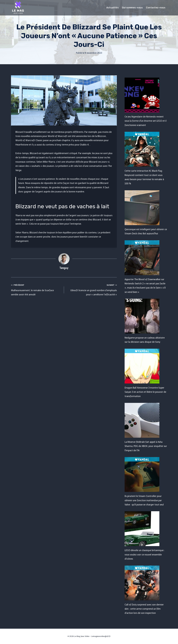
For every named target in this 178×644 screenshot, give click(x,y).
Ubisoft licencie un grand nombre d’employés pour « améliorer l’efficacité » (92, 289)
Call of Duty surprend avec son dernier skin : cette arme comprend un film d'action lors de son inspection (144, 609)
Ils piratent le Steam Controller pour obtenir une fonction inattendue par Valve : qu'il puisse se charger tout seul (144, 500)
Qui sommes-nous (132, 8)
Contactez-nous (156, 8)
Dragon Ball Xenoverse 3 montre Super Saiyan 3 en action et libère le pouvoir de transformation (145, 392)
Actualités (113, 8)
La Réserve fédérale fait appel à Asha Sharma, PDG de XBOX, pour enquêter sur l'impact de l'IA (146, 446)
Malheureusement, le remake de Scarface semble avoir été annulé (36, 289)
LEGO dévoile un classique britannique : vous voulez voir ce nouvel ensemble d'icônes (145, 555)
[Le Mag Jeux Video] (18, 8)
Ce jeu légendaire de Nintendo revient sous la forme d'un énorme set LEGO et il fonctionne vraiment (146, 121)
